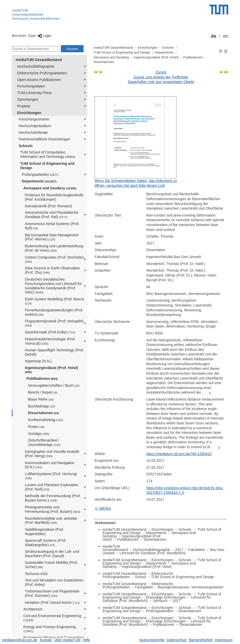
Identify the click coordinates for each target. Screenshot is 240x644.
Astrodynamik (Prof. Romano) (48, 206)
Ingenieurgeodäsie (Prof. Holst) (51, 370)
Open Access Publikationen (39, 80)
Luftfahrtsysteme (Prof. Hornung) (51, 476)
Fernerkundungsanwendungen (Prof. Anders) (54, 312)
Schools (26, 146)
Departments (39, 181)
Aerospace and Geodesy (50, 188)
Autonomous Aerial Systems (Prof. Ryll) (52, 226)
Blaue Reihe (41, 399)
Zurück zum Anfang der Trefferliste (161, 77)
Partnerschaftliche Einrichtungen (45, 139)
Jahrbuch (160, 601)
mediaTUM (20, 10)
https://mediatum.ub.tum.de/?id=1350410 (179, 454)
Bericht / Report (43, 392)
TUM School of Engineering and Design (47, 166)
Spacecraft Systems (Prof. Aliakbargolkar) (46, 543)
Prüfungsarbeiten (40, 175)
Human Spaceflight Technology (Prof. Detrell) (54, 352)
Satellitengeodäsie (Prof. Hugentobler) (44, 532)
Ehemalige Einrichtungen (166, 597)
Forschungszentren (34, 119)
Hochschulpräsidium (35, 126)
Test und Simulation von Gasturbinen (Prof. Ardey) (54, 582)
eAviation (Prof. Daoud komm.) (52, 602)
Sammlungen (28, 99)
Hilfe (86, 640)
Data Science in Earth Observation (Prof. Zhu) (52, 270)
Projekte (24, 106)
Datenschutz (177, 640)
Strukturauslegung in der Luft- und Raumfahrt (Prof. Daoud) (52, 554)
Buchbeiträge (41, 406)
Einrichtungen (29, 113)
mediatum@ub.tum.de (20, 640)
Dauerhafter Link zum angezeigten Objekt (161, 82)
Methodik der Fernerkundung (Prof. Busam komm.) (53, 498)
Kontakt (46, 640)
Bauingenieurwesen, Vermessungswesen (191, 587)
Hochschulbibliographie (36, 66)
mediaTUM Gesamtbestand (39, 60)
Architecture (33, 609)
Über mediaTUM (67, 640)
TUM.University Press (34, 93)
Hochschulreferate (33, 132)
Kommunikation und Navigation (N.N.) (50, 465)
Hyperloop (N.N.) (38, 361)
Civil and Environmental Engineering (52, 618)
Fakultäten (197, 550)
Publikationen (42, 379)
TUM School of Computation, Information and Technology (48, 154)
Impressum (224, 640)
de (214, 36)
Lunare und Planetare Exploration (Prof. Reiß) (52, 487)
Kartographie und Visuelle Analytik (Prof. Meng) (52, 454)
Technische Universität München (36, 19)
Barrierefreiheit (201, 640)
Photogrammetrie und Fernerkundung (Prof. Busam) (53, 509)
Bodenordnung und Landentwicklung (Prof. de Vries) (54, 248)
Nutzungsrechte (152, 640)
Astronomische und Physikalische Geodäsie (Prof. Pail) (52, 215)
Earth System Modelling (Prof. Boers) (54, 301)
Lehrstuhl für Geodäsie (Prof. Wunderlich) (153, 553)
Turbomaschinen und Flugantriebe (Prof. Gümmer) (52, 593)
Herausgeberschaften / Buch (54, 385)
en (226, 36)
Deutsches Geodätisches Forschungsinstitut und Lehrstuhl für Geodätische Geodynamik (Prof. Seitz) (53, 286)
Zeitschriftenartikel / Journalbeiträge (44, 442)
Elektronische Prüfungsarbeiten (42, 73)
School (140, 577)
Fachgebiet (144, 587)
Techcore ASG (36, 574)
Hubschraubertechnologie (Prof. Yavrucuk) (50, 341)
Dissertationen (43, 413)
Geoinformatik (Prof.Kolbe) (50, 332)
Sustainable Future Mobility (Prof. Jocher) (51, 565)
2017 (179, 550)
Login (44, 36)
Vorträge (39, 434)
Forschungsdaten (31, 86)
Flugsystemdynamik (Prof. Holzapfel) (54, 323)
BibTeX (103, 508)
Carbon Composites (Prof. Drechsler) (54, 259)
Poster (36, 427)
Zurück (161, 72)
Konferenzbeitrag (45, 420)
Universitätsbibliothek (28, 14)
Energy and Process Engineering (50, 629)
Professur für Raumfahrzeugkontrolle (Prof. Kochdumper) (54, 197)
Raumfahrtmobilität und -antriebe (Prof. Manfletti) (51, 521)
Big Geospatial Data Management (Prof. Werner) (52, 237)
